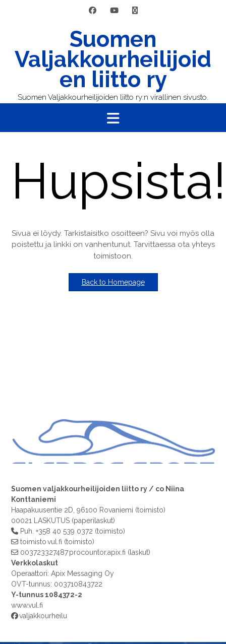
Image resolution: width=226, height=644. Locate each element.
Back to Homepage (113, 282)
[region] (113, 402)
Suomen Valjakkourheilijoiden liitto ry (113, 59)
